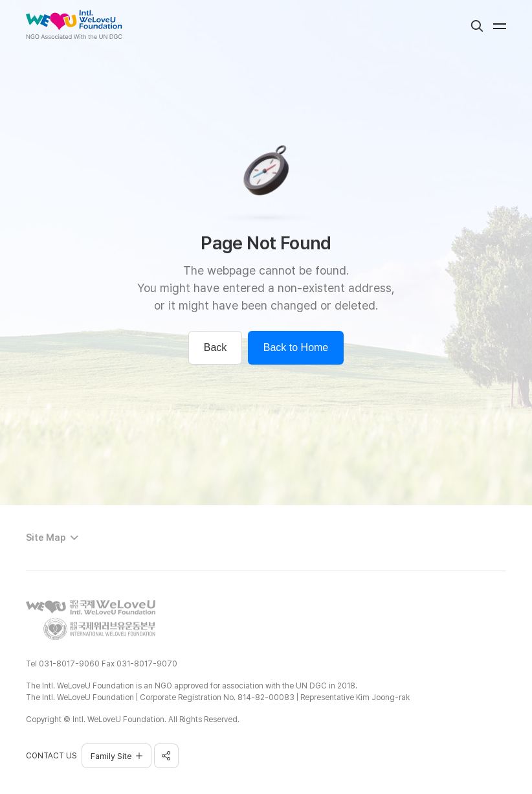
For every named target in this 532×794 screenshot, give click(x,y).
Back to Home (296, 347)
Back (216, 347)
